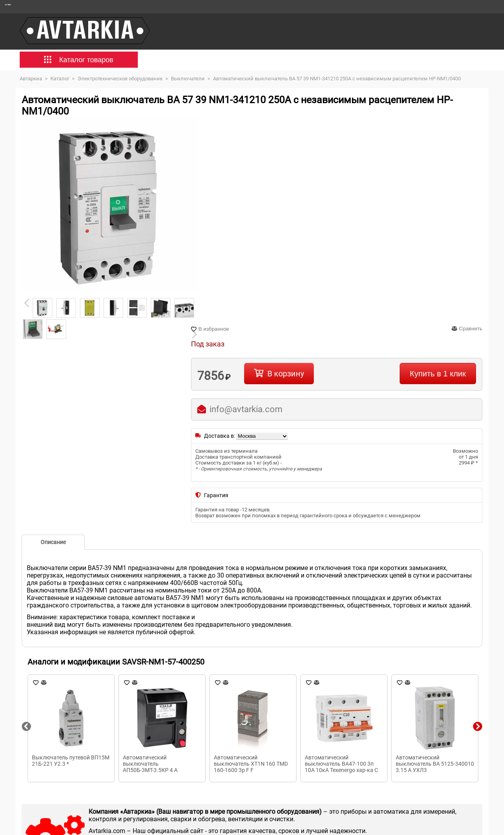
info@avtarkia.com (246, 409)
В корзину (286, 374)
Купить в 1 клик (438, 374)
